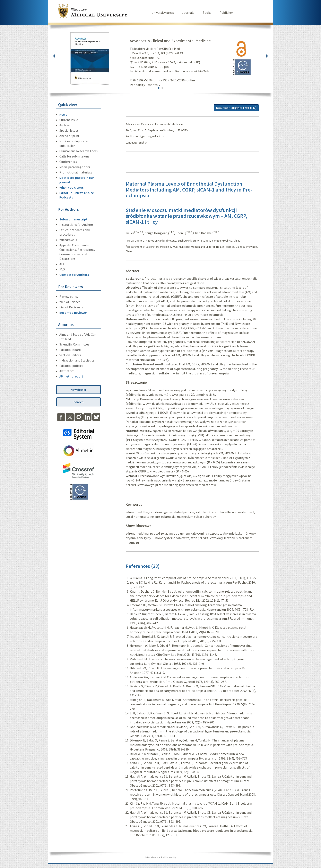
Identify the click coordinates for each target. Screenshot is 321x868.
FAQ (62, 269)
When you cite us (71, 187)
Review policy (69, 297)
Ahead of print (69, 136)
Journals (188, 13)
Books (207, 13)
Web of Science (70, 302)
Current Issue (69, 120)
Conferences (68, 162)
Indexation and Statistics (77, 360)
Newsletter (79, 390)
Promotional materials (76, 172)
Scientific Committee (74, 344)
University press (163, 13)
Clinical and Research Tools (79, 151)
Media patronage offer (75, 167)
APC (62, 264)
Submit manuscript (73, 219)
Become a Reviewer (73, 313)
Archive (64, 125)
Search (79, 402)
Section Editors (70, 355)
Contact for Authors (74, 275)
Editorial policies (71, 366)
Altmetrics (67, 371)
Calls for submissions (74, 156)
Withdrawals (68, 240)
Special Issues (69, 130)
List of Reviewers (71, 307)
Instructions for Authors (76, 225)
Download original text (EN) (236, 108)
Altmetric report (71, 376)
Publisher (226, 13)
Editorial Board (70, 350)
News (63, 114)
